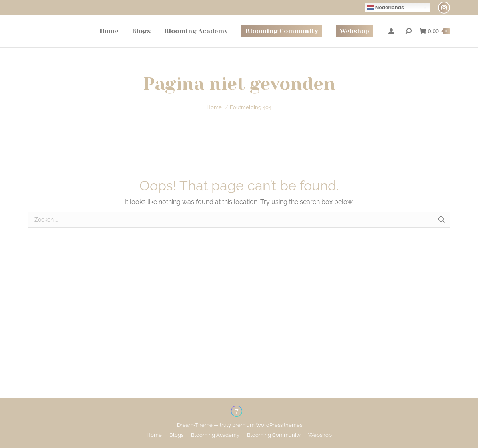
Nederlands (386, 8)
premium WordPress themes (267, 425)
